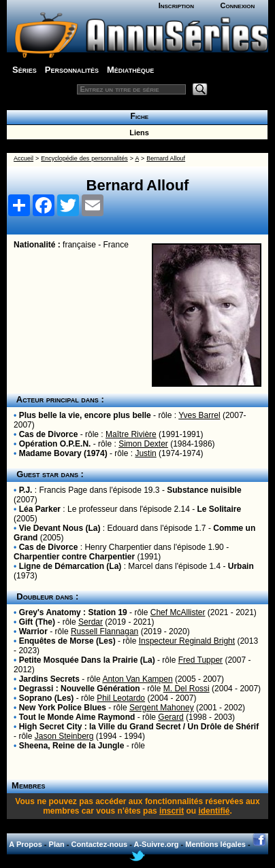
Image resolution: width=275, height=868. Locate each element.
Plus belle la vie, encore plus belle (85, 415)
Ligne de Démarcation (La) (70, 566)
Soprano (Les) (47, 698)
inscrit (172, 811)
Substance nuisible (204, 490)
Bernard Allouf (166, 158)
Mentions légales (215, 844)
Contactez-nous (100, 844)
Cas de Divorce (49, 434)
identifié (214, 811)
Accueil (23, 158)
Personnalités (72, 70)
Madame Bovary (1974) (63, 453)
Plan (57, 844)
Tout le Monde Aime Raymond (77, 717)
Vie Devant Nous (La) (60, 528)
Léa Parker (40, 509)
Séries (25, 70)
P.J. (26, 490)
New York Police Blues (63, 708)
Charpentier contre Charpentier (74, 557)
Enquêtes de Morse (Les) (67, 641)
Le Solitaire (219, 509)
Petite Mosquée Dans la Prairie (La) (87, 660)
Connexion (238, 5)
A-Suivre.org (156, 844)
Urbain (241, 566)
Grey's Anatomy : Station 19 (73, 612)
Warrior (33, 631)
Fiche (137, 116)
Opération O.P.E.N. (55, 444)
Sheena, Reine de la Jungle (72, 746)
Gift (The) (37, 622)
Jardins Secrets (49, 679)
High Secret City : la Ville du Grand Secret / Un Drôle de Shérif (139, 727)
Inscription (176, 5)
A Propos (26, 844)
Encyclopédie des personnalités (84, 158)
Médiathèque (130, 70)
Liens (137, 133)
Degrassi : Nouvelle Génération (80, 689)
